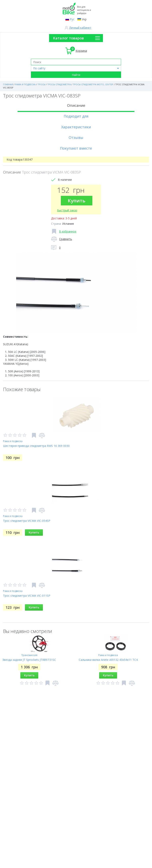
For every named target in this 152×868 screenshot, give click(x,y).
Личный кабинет (80, 28)
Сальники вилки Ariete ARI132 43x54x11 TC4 (108, 660)
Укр (84, 19)
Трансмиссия (29, 655)
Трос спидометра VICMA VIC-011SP (27, 596)
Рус (72, 19)
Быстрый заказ (67, 210)
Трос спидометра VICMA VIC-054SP (27, 521)
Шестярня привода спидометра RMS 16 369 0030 (36, 446)
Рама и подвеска (13, 441)
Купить (77, 201)
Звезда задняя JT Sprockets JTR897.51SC (29, 660)
